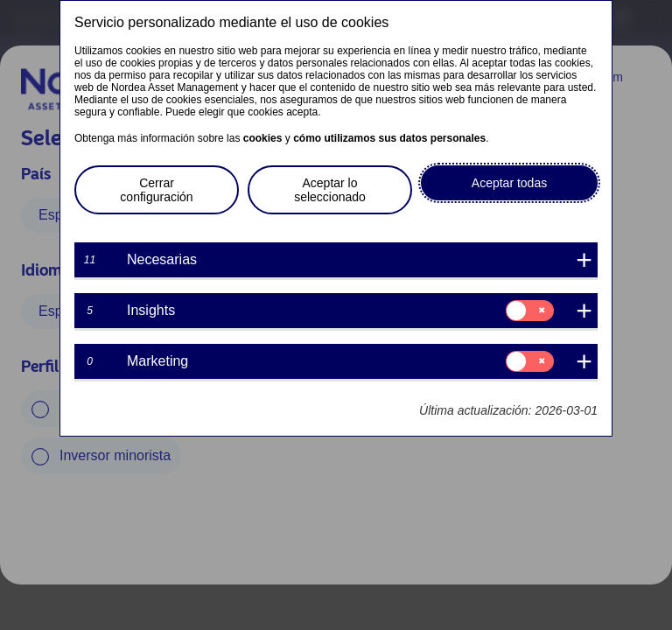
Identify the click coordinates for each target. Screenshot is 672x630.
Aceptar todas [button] (509, 183)
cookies (263, 138)
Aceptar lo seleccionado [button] (330, 190)
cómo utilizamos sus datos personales (389, 138)
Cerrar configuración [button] (156, 190)
